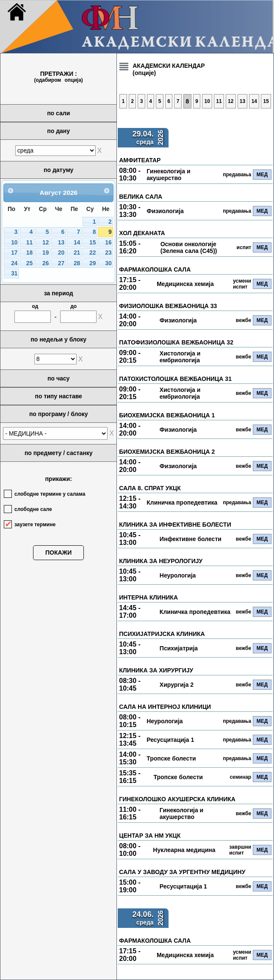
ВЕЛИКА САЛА (141, 197)
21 (77, 253)
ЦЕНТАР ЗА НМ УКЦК (150, 836)
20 (61, 253)
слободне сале (33, 509)
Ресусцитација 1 (170, 740)
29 (93, 263)
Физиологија (165, 211)
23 (108, 253)
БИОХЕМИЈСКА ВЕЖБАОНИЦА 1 (167, 415)
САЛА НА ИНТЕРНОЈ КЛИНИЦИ (165, 707)
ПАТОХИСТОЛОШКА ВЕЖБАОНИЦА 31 (175, 379)
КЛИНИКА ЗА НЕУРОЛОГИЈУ (161, 561)
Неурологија (178, 575)
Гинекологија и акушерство (168, 175)
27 (61, 263)
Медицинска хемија (185, 284)
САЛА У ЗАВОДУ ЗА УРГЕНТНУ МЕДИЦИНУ (182, 872)
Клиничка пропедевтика (182, 502)
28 (77, 263)
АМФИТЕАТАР (140, 160)
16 (108, 243)
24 (14, 263)
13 (61, 243)
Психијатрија (179, 648)
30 (108, 263)
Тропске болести (171, 758)
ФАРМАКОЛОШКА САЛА (155, 269)
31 (14, 273)
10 (14, 243)
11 (29, 243)
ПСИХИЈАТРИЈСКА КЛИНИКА (162, 634)
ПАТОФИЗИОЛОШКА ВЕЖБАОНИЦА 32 (176, 342)
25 (29, 263)
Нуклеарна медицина (184, 850)
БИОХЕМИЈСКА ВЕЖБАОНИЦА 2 (167, 452)
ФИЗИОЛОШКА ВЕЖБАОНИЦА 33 (168, 306)
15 (93, 243)
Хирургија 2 (177, 685)
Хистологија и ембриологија (180, 357)
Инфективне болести (191, 539)
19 (46, 253)
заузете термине (35, 525)
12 (46, 243)
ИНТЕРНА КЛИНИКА (148, 597)
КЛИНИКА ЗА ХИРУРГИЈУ (156, 670)
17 (14, 253)
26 (46, 263)
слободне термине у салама (50, 494)
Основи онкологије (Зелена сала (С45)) (189, 247)
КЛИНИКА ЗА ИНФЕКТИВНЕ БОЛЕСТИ (175, 525)
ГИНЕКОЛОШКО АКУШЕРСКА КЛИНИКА (177, 799)
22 (93, 253)
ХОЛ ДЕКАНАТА (142, 233)
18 (29, 253)
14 (77, 243)
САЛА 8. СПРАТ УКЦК (150, 488)
